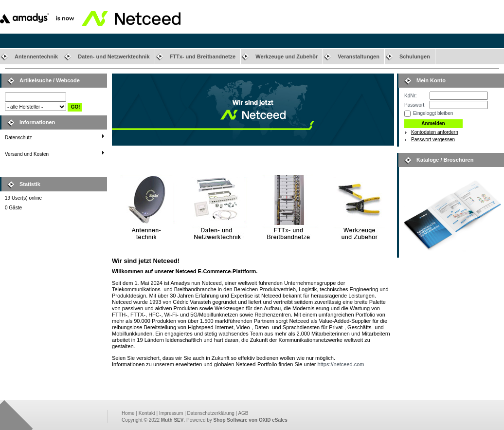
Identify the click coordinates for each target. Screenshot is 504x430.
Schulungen (415, 56)
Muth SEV (172, 420)
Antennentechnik (36, 56)
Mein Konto (431, 80)
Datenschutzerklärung (211, 413)
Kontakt (147, 413)
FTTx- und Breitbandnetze (203, 56)
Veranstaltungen (359, 56)
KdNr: (411, 96)
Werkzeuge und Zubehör (287, 56)
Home (128, 413)
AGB (243, 413)
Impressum (171, 413)
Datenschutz (18, 138)
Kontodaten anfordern (435, 132)
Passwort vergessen (433, 140)
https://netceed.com (341, 364)
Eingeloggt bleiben (433, 113)
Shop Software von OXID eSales (251, 420)
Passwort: (415, 105)
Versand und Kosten (27, 154)
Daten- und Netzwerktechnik (114, 56)
